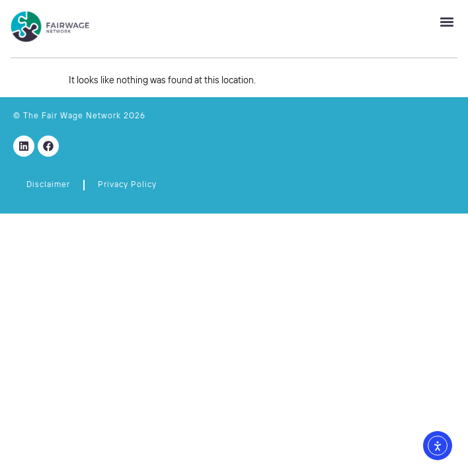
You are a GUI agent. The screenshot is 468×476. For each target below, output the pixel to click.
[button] (447, 21)
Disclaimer (48, 185)
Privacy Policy (127, 185)
